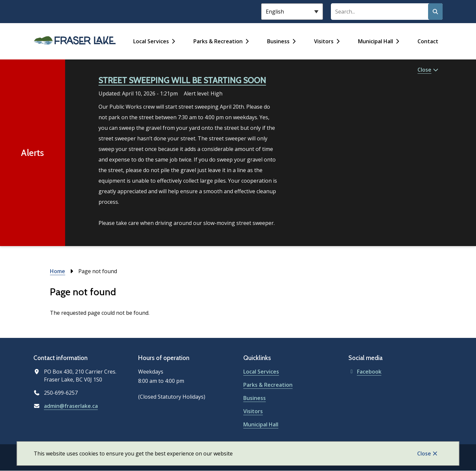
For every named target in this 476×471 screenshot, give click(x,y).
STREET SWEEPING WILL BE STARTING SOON (182, 80)
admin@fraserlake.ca (71, 406)
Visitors (324, 41)
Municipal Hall (376, 41)
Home (58, 271)
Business (278, 41)
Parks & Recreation (218, 41)
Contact (428, 41)
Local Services (151, 41)
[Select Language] (292, 12)
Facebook (365, 372)
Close (424, 453)
